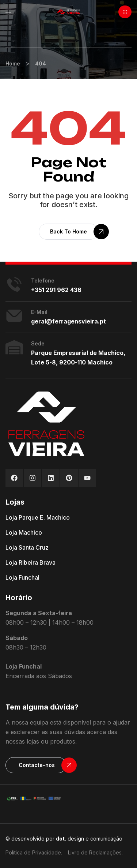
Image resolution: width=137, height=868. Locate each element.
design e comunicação (89, 839)
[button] (125, 12)
